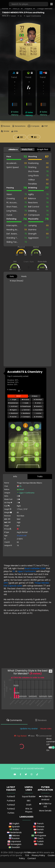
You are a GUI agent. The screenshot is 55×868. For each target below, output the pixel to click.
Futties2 (11, 809)
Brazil (14, 16)
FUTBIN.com (30, 852)
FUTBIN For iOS (45, 805)
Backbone (25, 413)
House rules (46, 729)
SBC (29, 801)
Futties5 (11, 797)
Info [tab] (15, 476)
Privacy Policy (38, 855)
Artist (38, 403)
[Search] (28, 4)
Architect (13, 406)
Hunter (13, 417)
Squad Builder (29, 797)
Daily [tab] (12, 276)
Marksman (13, 403)
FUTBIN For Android (45, 798)
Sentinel (26, 410)
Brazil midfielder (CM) (35, 568)
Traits (40, 476)
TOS (27, 855)
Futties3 (11, 805)
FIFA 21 (16, 9)
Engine (13, 410)
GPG (6, 583)
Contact (32, 858)
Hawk (25, 403)
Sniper (13, 400)
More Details (45, 811)
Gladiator (13, 413)
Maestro (38, 406)
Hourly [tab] (24, 276)
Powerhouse (25, 406)
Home (5, 9)
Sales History (15, 113)
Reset (18, 396)
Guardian (38, 410)
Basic (35, 396)
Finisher (26, 400)
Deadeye (38, 400)
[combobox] (20, 391)
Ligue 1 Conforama (33, 16)
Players (28, 9)
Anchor (38, 413)
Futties (11, 813)
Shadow (38, 417)
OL (21, 16)
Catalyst (26, 417)
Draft (29, 805)
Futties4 (11, 801)
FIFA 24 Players (29, 810)
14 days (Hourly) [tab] (16, 281)
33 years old (22, 536)
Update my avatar (29, 729)
